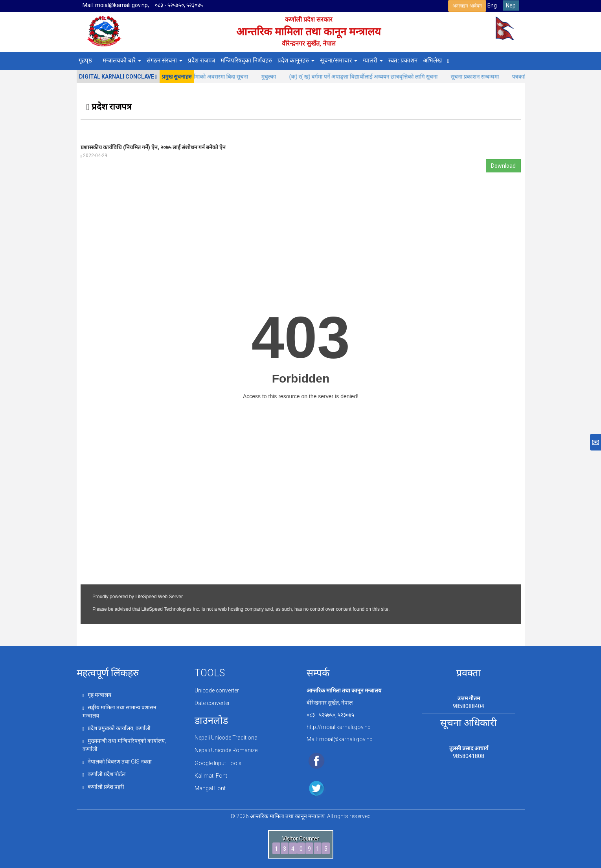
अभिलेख (432, 60)
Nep (511, 5)
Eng (492, 5)
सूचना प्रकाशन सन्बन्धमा (485, 77)
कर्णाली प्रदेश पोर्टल (104, 772)
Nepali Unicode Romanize (226, 749)
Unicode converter (217, 690)
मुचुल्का (278, 77)
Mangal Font (210, 786)
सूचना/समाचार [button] (339, 60)
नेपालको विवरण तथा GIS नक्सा (117, 760)
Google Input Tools (218, 762)
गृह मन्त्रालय (97, 695)
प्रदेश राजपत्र (201, 60)
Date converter (212, 703)
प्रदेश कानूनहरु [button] (296, 60)
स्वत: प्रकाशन (403, 60)
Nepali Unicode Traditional (227, 737)
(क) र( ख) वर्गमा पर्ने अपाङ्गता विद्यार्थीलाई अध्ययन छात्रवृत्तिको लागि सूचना (373, 77)
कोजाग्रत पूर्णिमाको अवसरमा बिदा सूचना (218, 77)
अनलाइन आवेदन (467, 6)
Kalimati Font (211, 774)
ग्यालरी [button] (373, 60)
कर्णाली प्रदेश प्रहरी (104, 784)
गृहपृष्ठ (85, 60)
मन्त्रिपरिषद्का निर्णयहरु (246, 60)
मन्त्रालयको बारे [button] (122, 60)
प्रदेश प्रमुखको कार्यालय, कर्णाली (117, 727)
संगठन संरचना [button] (164, 60)
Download (503, 166)
